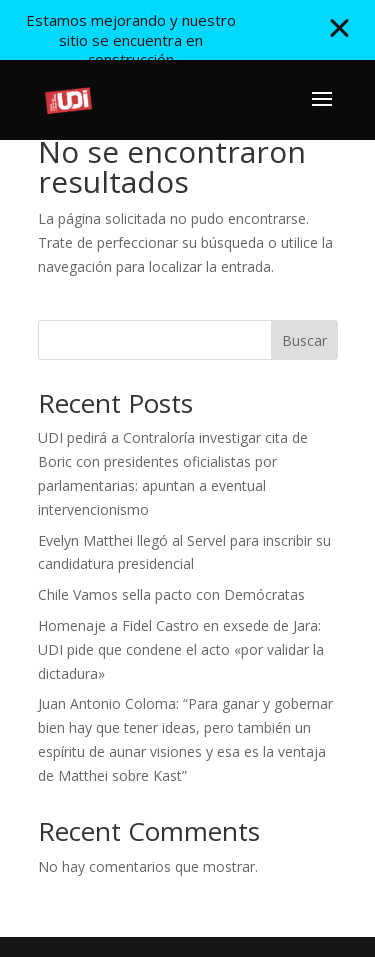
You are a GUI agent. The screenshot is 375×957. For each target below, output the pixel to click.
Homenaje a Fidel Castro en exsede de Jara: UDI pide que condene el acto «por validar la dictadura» (181, 649)
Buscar (304, 340)
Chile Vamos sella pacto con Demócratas (171, 594)
